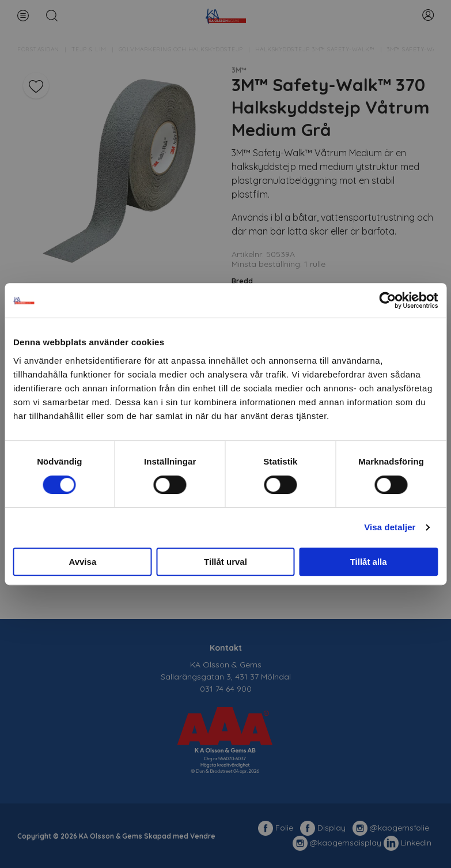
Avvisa (82, 562)
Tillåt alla (369, 562)
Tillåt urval (225, 562)
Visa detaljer (390, 527)
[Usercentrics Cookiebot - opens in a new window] (387, 300)
